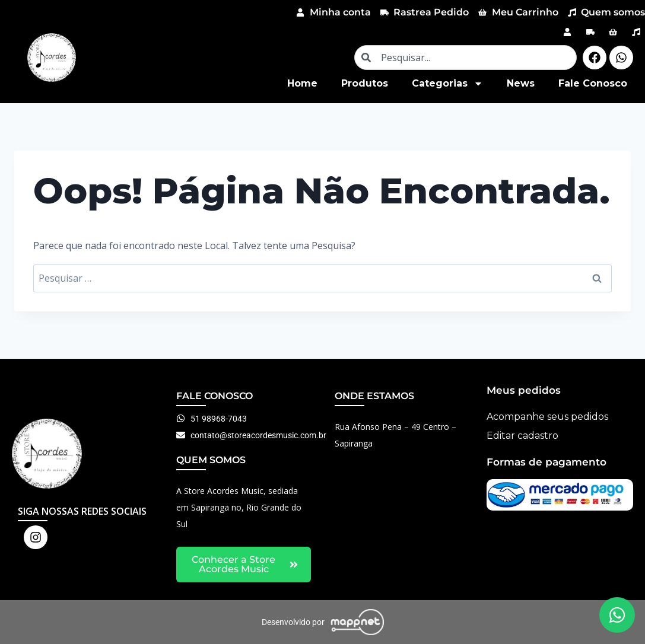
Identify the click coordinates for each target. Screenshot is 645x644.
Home (302, 83)
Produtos (365, 83)
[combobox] (466, 58)
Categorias (447, 84)
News (521, 83)
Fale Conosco (593, 83)
